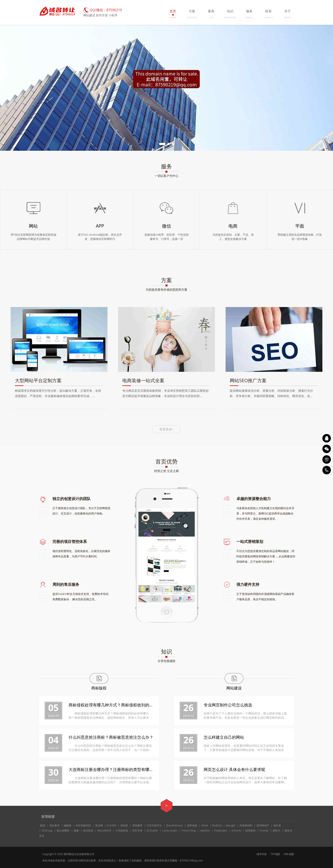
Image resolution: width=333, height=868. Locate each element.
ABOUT (288, 18)
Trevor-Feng (188, 831)
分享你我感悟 (166, 661)
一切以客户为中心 (166, 176)
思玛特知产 (263, 825)
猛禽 (76, 831)
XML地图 (289, 854)
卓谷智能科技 (83, 825)
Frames (264, 831)
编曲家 (68, 825)
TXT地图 (275, 854)
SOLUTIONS (192, 18)
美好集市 (55, 825)
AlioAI (205, 825)
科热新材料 (246, 825)
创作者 (277, 825)
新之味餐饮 (63, 831)
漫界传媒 (192, 825)
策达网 (99, 825)
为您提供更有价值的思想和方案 (166, 290)
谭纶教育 (137, 825)
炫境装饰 (250, 831)
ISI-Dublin (152, 831)
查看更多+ (167, 429)
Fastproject (221, 831)
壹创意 (124, 825)
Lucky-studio (170, 831)
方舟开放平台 (154, 825)
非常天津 (137, 831)
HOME (173, 18)
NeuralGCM (104, 831)
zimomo (236, 831)
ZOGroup (47, 831)
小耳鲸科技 (122, 831)
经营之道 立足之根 (166, 471)
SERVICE (249, 18)
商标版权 (99, 688)
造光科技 (88, 831)
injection (205, 831)
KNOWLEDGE (230, 18)
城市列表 (262, 854)
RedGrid (217, 825)
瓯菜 (43, 825)
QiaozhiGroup (174, 825)
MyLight (231, 825)
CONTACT (269, 18)
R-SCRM (112, 825)
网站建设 (234, 688)
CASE (211, 18)
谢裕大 (277, 831)
